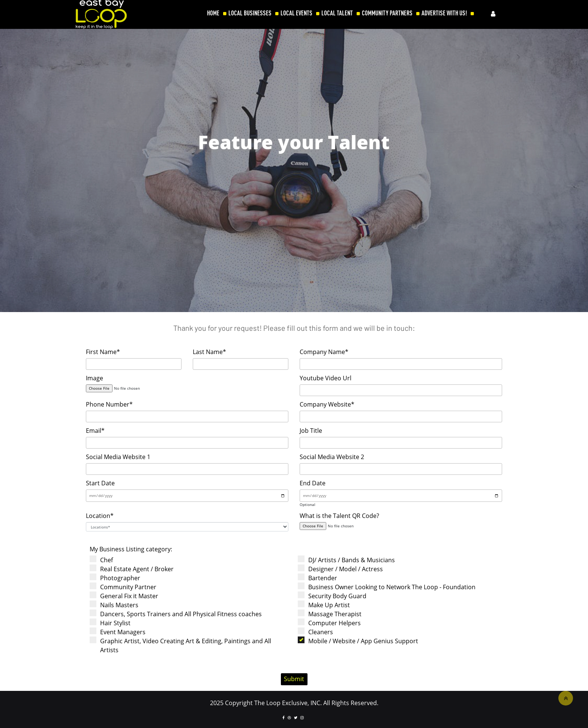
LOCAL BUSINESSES (250, 13)
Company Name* (324, 352)
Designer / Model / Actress (343, 569)
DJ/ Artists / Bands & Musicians (349, 560)
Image (94, 378)
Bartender (320, 578)
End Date (313, 483)
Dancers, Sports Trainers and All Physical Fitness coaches (178, 614)
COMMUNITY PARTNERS (387, 13)
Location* (100, 516)
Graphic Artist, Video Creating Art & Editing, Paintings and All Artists (183, 645)
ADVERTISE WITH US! (444, 13)
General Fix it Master (126, 596)
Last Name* (209, 352)
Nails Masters (116, 605)
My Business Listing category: (131, 549)
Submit (294, 679)
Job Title (311, 431)
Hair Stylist (112, 623)
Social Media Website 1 (118, 457)
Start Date (100, 483)
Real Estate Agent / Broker (134, 569)
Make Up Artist (326, 605)
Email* (95, 431)
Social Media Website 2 (332, 457)
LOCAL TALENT (337, 13)
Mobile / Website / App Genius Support (360, 641)
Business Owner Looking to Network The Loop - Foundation (389, 587)
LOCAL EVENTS (296, 13)
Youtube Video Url (325, 378)
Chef (104, 560)
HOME (213, 13)
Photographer (117, 578)
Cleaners (318, 632)
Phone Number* (109, 404)
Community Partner (125, 587)
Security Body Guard (334, 596)
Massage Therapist (332, 614)
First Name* (103, 352)
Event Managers (120, 632)
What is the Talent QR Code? (339, 516)
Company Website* (327, 404)
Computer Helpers (332, 623)
